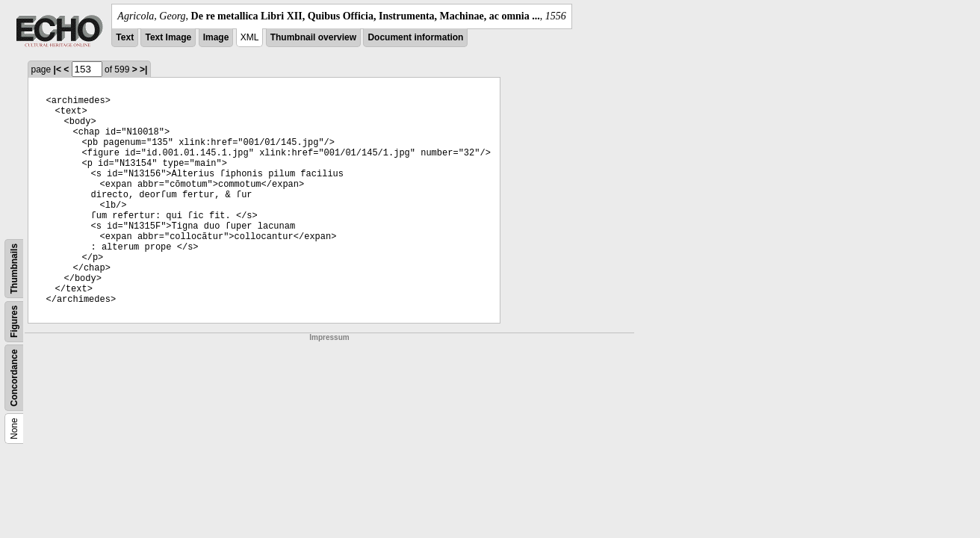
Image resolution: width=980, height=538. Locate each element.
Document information (415, 37)
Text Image (168, 37)
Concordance (14, 378)
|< (58, 69)
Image (216, 37)
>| (143, 69)
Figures (14, 322)
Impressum (329, 337)
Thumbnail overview (313, 37)
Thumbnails (14, 269)
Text (125, 37)
